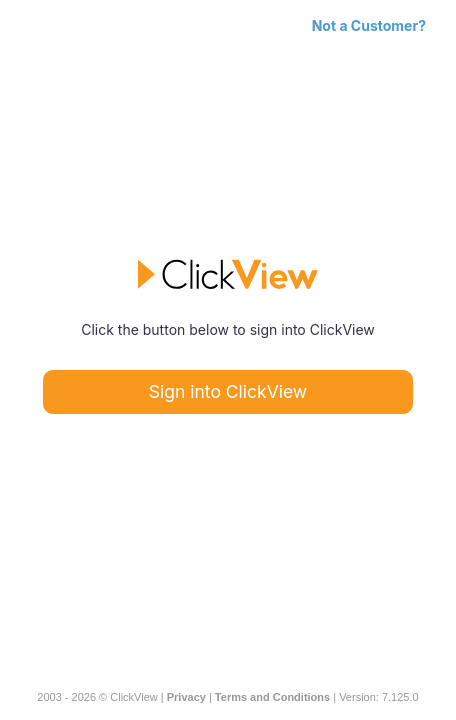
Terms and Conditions (272, 697)
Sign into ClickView (228, 391)
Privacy (186, 697)
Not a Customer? (369, 25)
